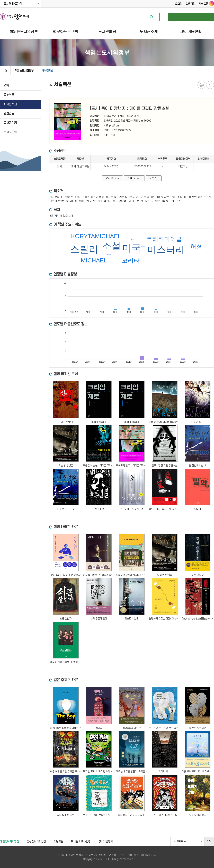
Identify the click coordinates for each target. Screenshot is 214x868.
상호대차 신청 (112, 178)
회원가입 (191, 4)
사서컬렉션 (47, 71)
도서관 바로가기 (13, 4)
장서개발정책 (106, 842)
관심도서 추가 (134, 178)
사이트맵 (203, 4)
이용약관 (58, 842)
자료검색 (151, 17)
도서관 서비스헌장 (81, 842)
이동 (209, 841)
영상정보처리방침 (36, 842)
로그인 (179, 4)
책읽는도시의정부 (24, 71)
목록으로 (154, 178)
